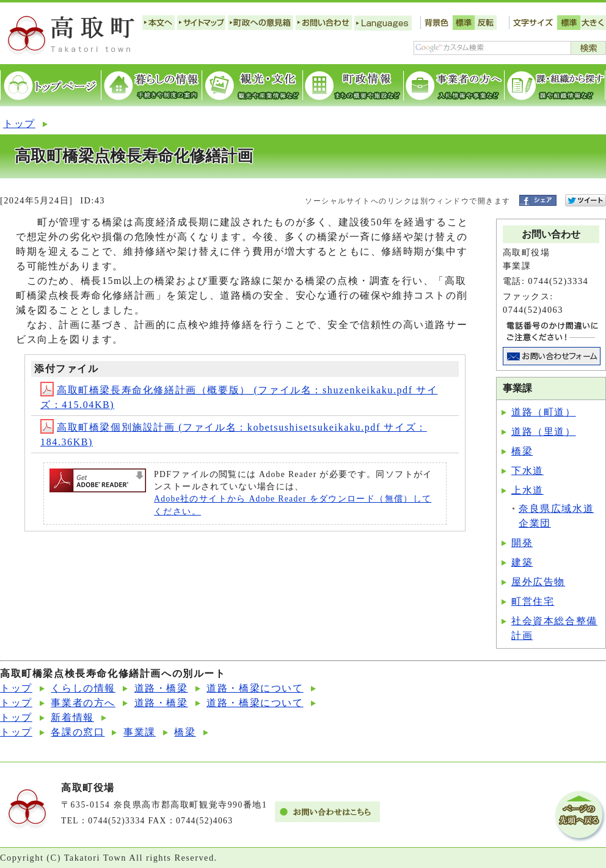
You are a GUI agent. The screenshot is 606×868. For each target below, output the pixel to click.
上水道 (528, 490)
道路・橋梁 (161, 688)
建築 (522, 562)
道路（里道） (544, 432)
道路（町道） (544, 412)
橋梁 (522, 451)
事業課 (140, 732)
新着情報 (72, 717)
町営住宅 (533, 601)
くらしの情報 (83, 688)
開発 (522, 543)
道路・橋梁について (255, 688)
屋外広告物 (538, 582)
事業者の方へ (83, 703)
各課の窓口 (78, 732)
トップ (19, 124)
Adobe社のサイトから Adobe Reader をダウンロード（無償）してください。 (293, 505)
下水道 (528, 471)
